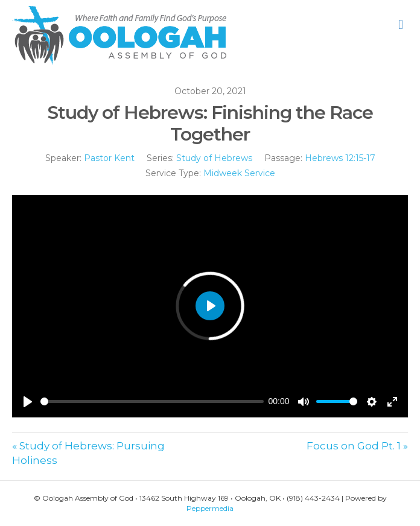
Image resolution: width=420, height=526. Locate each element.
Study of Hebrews (214, 158)
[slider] (152, 401)
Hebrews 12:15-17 (340, 158)
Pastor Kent (109, 158)
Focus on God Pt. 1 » (357, 446)
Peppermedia (210, 508)
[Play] (28, 402)
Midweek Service (239, 173)
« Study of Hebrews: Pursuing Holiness (88, 453)
